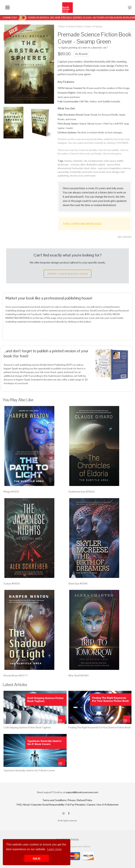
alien (83, 165)
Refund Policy (85, 800)
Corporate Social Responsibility (48, 805)
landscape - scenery (68, 165)
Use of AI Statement (108, 805)
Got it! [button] (37, 858)
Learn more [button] (54, 849)
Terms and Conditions (54, 800)
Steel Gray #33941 (78, 584)
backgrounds (95, 161)
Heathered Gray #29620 (82, 492)
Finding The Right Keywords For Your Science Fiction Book (99, 727)
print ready (90, 176)
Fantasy (98, 27)
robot (86, 168)
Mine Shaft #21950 (78, 675)
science (126, 168)
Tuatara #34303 (12, 584)
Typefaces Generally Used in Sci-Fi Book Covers (29, 770)
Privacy (72, 800)
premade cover (90, 172)
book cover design (109, 172)
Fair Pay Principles (76, 805)
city (86, 161)
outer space (110, 161)
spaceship (63, 172)
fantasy (68, 161)
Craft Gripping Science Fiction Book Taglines (27, 727)
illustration (92, 165)
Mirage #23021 (11, 492)
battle (120, 161)
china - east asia (99, 168)
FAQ (19, 805)
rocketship (75, 172)
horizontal (77, 168)
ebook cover (77, 176)
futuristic (78, 161)
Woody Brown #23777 (16, 675)
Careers (91, 805)
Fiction (62, 27)
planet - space (106, 165)
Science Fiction (75, 27)
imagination (115, 168)
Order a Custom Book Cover (67, 274)
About (26, 805)
